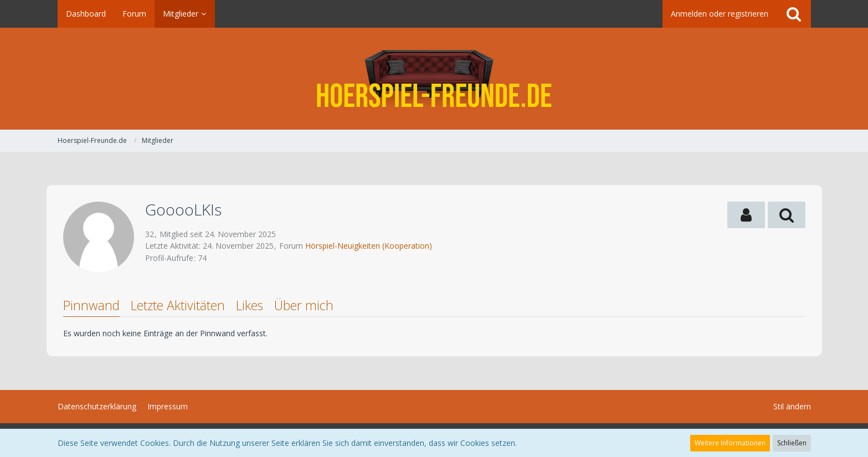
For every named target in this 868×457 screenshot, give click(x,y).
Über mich (304, 305)
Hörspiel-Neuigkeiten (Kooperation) (369, 246)
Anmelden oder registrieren (720, 14)
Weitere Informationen (730, 443)
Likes (250, 305)
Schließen (792, 443)
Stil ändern (792, 406)
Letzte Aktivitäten (178, 305)
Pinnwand (91, 305)
